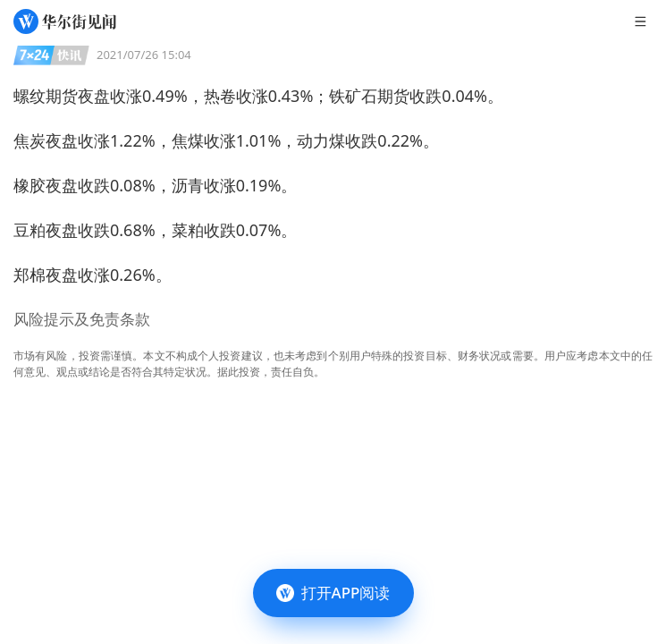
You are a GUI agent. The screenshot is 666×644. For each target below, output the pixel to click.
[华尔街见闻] (65, 21)
